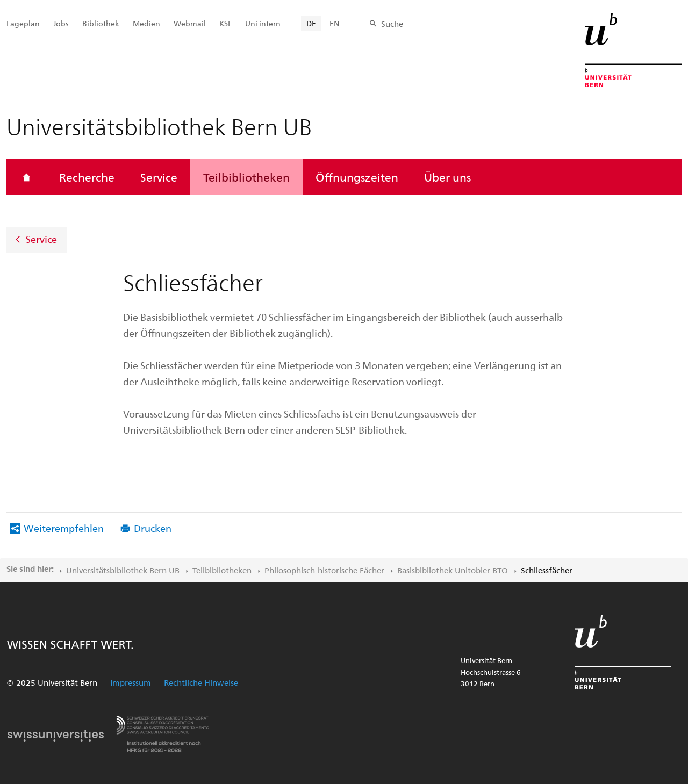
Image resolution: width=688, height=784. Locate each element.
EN (334, 23)
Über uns (447, 177)
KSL (225, 23)
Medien (146, 23)
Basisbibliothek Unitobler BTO (453, 570)
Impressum (131, 682)
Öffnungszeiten (357, 177)
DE (311, 23)
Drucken (153, 528)
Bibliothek (101, 23)
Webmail (190, 23)
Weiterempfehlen (64, 528)
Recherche (87, 177)
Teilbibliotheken (246, 177)
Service (159, 177)
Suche (392, 24)
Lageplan (23, 23)
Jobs (61, 23)
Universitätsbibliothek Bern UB (123, 570)
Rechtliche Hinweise (201, 682)
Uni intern (263, 23)
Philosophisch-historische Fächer (324, 570)
